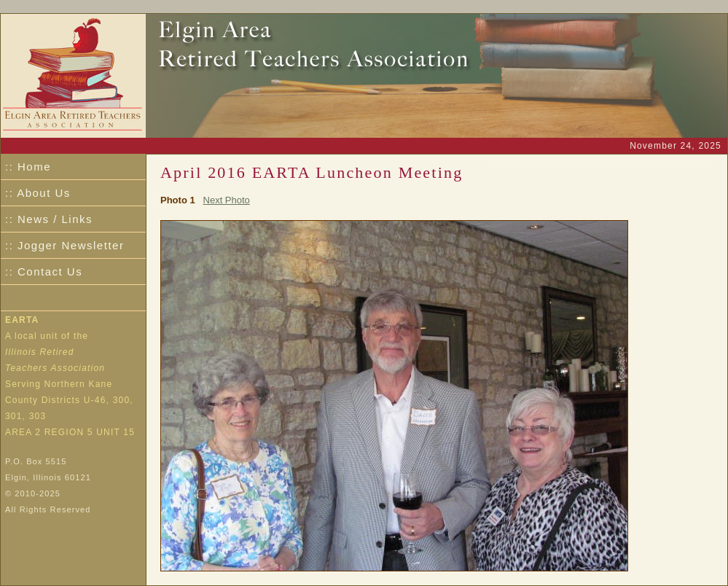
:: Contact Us (44, 271)
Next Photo (227, 200)
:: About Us (38, 193)
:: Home (28, 167)
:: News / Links (49, 219)
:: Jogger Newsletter (64, 245)
